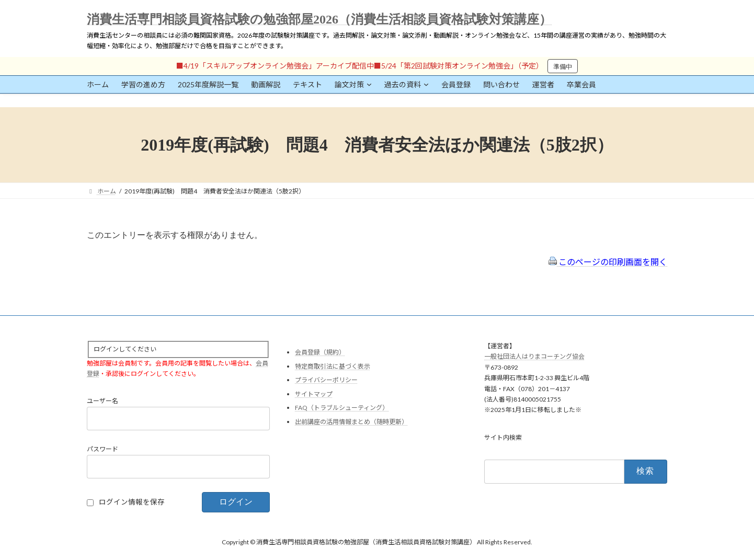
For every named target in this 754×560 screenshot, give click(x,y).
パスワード (102, 449)
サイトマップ (314, 393)
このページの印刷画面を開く (608, 262)
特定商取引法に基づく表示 (333, 366)
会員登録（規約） (320, 352)
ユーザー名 (102, 401)
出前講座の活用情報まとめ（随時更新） (351, 422)
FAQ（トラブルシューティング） (342, 408)
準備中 (563, 67)
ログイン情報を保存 (132, 502)
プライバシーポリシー (326, 380)
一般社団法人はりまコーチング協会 (534, 356)
